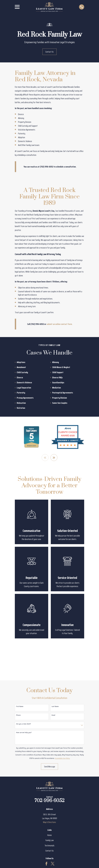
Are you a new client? (24, 724)
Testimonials (49, 846)
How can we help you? (24, 732)
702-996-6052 (49, 801)
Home (49, 835)
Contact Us (49, 52)
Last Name (55, 706)
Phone (18, 715)
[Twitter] (53, 864)
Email (53, 715)
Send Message (50, 767)
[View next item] (54, 458)
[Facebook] (46, 864)
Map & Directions (49, 822)
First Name (20, 706)
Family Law (50, 840)
